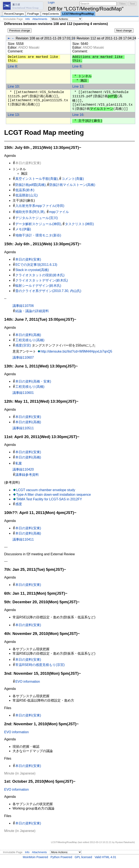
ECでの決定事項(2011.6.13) (36, 265)
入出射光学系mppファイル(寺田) (40, 206)
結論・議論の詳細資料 (32, 311)
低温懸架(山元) (26, 195)
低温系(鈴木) (25, 190)
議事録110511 (23, 428)
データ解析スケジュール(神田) (38, 224)
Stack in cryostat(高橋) (32, 270)
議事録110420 (23, 469)
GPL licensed (83, 857)
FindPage (33, 14)
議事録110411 (23, 539)
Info (28, 19)
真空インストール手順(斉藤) (37, 179)
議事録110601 (23, 393)
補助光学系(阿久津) (30, 212)
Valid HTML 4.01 (105, 857)
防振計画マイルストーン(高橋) (72, 185)
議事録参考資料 (27, 475)
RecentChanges (14, 14)
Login (51, 2)
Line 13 (78, 86)
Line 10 (13, 86)
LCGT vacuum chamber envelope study (46, 490)
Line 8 (12, 66)
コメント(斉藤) (73, 179)
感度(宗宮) (23, 345)
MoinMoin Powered (35, 857)
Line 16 (78, 115)
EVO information (28, 682)
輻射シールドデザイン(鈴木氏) (38, 286)
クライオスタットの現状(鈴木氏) (40, 275)
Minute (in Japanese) (20, 773)
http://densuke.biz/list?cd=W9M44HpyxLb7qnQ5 (76, 351)
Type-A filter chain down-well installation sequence (53, 495)
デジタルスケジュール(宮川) (37, 218)
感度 (19, 504)
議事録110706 (23, 306)
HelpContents (51, 14)
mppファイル (59, 212)
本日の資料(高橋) (28, 335)
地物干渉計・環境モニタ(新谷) (38, 235)
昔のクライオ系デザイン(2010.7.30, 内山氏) (48, 291)
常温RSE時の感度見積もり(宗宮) (40, 665)
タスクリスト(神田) (79, 224)
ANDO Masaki (29, 47)
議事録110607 (23, 357)
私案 (19, 463)
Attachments (40, 19)
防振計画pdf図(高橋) (30, 185)
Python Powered (61, 857)
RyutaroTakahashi (125, 842)
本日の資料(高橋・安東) (33, 381)
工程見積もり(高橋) (30, 340)
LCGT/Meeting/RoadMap (78, 14)
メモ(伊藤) (23, 229)
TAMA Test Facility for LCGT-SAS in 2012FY (49, 499)
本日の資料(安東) (28, 163)
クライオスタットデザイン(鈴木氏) (42, 280)
